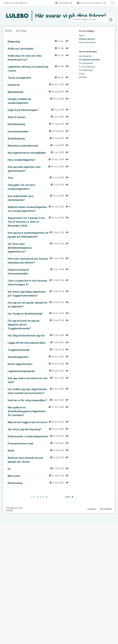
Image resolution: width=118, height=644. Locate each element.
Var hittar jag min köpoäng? (40, 429)
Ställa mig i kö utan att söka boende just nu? (40, 57)
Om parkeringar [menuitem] (86, 70)
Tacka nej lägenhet (40, 78)
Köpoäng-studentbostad (40, 145)
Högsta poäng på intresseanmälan (40, 271)
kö (40, 469)
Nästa (68, 497)
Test (40, 178)
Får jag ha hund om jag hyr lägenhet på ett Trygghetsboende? (40, 324)
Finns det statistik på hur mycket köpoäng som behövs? (40, 260)
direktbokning (40, 138)
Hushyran (40, 85)
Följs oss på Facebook (90, 3)
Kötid (40, 450)
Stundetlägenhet (40, 357)
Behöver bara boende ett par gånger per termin (40, 460)
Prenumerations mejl (40, 443)
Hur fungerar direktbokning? (40, 313)
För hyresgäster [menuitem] (86, 63)
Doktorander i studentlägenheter (40, 436)
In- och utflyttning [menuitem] (87, 67)
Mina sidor (40, 476)
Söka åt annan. (40, 117)
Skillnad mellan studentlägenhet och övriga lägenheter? (40, 209)
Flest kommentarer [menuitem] (87, 42)
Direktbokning (40, 124)
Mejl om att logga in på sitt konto (40, 422)
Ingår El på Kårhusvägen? (40, 110)
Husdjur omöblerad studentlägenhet (40, 101)
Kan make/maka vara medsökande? (40, 198)
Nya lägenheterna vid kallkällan (40, 153)
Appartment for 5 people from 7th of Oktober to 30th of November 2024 (40, 222)
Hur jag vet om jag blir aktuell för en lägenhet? (40, 304)
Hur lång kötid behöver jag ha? (40, 335)
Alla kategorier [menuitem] (85, 56)
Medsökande (40, 92)
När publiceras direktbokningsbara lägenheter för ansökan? (40, 411)
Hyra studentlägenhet (40, 160)
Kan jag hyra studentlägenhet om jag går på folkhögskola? (40, 235)
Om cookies (106, 509)
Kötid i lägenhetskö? (40, 364)
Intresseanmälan (40, 131)
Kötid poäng (40, 483)
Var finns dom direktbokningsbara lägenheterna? (40, 248)
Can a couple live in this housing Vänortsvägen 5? (40, 282)
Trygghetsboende (40, 350)
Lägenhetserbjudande (40, 371)
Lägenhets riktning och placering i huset (40, 68)
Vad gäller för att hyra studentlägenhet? (40, 187)
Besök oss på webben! (15, 3)
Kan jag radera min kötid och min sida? (40, 380)
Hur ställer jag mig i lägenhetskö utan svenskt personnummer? (40, 391)
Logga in (92, 509)
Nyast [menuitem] (81, 35)
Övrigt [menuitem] (82, 74)
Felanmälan (62, 3)
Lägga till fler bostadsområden (40, 343)
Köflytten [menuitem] (83, 77)
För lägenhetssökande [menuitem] (89, 60)
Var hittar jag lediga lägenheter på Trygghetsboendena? (40, 293)
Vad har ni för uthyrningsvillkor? (40, 400)
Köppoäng (40, 41)
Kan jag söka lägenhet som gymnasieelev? (40, 169)
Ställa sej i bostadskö (40, 48)
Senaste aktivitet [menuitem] (87, 39)
